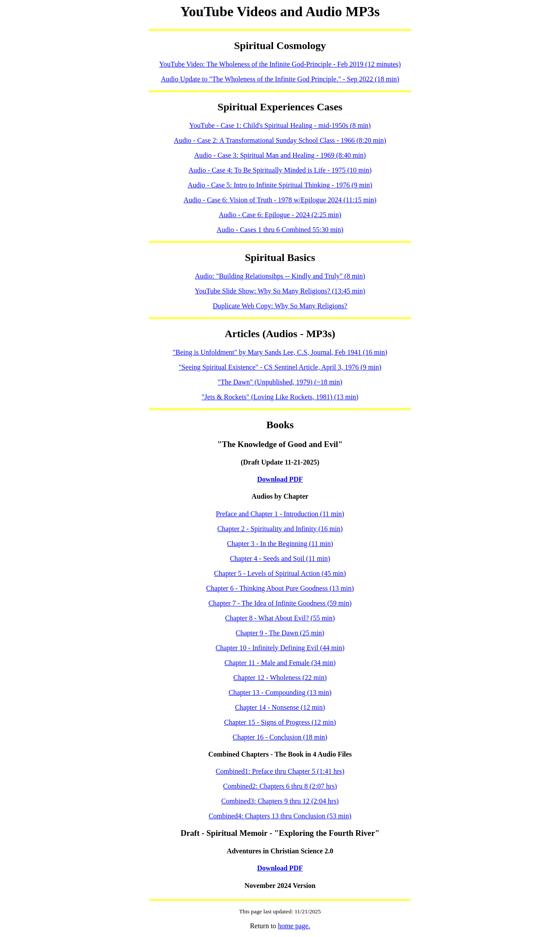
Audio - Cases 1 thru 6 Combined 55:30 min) (280, 230)
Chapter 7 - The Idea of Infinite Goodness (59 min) (280, 603)
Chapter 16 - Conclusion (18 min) (280, 737)
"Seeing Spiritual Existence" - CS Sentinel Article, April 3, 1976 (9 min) (280, 367)
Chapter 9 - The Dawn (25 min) (280, 633)
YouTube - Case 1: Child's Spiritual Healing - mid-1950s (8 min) (280, 125)
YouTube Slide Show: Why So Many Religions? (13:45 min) (280, 291)
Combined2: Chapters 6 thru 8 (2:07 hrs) (280, 786)
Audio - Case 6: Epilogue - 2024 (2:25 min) (280, 215)
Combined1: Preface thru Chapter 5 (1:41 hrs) (280, 771)
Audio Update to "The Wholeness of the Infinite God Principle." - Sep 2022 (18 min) (280, 79)
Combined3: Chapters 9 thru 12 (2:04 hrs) (280, 801)
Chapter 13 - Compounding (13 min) (280, 692)
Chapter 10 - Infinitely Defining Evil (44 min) (280, 648)
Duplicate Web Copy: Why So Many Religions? (280, 306)
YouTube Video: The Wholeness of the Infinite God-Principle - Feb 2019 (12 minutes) (280, 64)
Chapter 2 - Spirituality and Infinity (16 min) (280, 529)
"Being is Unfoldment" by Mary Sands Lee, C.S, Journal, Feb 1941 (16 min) (280, 352)
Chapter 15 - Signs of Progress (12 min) (280, 722)
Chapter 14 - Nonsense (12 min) (280, 707)
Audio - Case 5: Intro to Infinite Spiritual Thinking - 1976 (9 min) (280, 185)
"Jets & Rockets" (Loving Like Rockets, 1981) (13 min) (280, 397)
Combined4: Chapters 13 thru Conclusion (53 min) (280, 816)
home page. (294, 926)
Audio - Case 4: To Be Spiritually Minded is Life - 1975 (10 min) (280, 170)
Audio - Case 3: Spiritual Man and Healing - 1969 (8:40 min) (280, 155)
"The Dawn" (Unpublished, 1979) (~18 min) (280, 382)
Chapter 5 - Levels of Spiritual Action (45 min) (280, 573)
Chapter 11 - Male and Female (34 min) (280, 663)
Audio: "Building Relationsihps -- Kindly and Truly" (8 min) (280, 276)
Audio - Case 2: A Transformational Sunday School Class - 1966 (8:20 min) (280, 140)
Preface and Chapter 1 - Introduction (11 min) (280, 514)
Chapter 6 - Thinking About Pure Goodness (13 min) (280, 588)
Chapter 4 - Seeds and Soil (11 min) (280, 558)
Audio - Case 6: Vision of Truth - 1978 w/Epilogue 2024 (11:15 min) (280, 200)
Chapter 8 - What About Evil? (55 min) (280, 618)
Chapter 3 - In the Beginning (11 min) (280, 544)
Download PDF (280, 479)
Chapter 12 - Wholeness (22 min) (280, 678)
